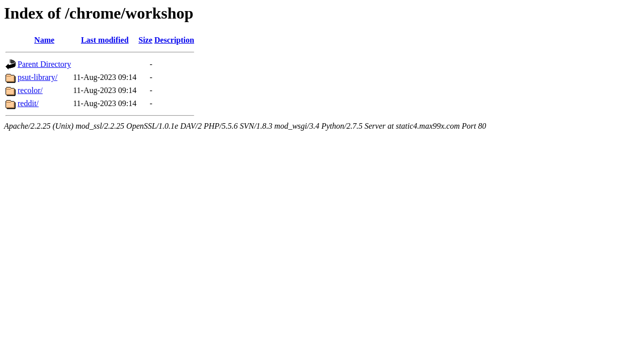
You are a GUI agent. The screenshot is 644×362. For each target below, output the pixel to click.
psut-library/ (37, 77)
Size (145, 40)
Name (44, 40)
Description (174, 40)
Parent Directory (44, 64)
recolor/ (30, 90)
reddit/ (28, 103)
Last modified (105, 40)
